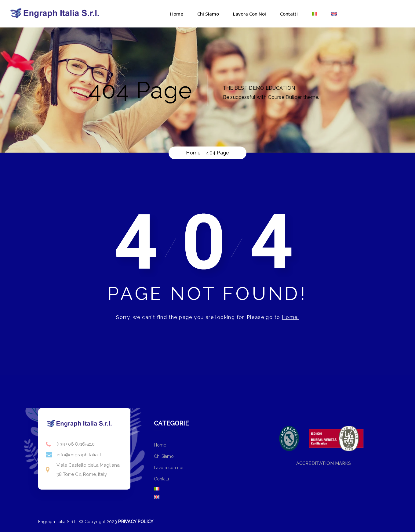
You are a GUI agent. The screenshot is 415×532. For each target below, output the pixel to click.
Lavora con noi (249, 14)
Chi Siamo (208, 14)
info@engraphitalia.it (79, 455)
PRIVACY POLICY (136, 522)
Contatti (289, 14)
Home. (290, 317)
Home (177, 14)
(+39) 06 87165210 (76, 444)
